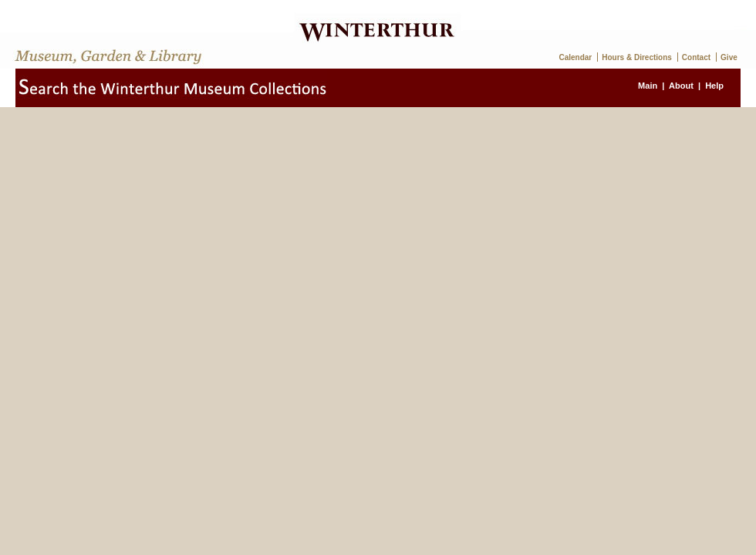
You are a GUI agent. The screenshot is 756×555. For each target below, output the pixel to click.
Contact (696, 57)
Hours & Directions (637, 57)
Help (714, 86)
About (681, 86)
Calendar (575, 57)
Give (729, 57)
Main (648, 86)
